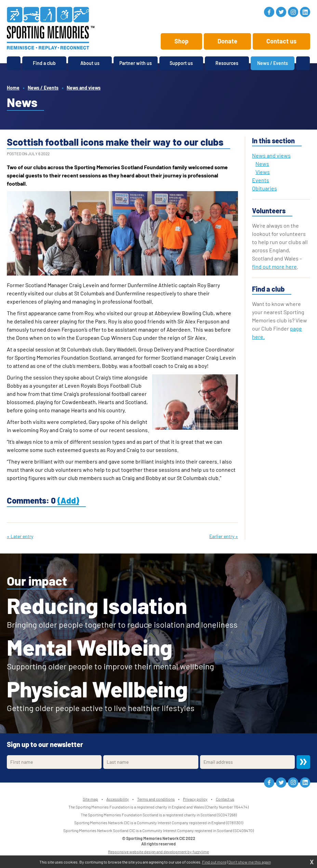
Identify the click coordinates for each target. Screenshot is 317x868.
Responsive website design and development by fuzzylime (158, 852)
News (262, 164)
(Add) (68, 500)
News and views (84, 88)
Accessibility (118, 799)
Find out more (214, 862)
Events (261, 180)
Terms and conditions (156, 799)
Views (263, 172)
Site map (90, 799)
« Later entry (20, 536)
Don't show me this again (250, 862)
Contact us (281, 41)
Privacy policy (195, 799)
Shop (181, 41)
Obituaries (265, 188)
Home (13, 88)
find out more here (274, 266)
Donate (227, 41)
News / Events (43, 88)
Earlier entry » (224, 536)
